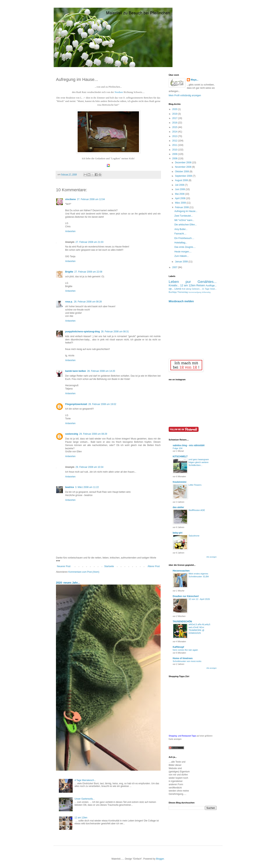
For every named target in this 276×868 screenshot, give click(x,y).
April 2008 (180, 198)
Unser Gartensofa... (85, 799)
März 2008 (181, 203)
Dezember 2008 (184, 163)
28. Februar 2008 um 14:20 (101, 371)
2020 (175, 109)
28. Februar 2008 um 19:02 (102, 404)
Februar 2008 (182, 207)
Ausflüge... (211, 286)
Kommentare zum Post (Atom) (84, 572)
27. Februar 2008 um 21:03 (89, 242)
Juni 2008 (180, 189)
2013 (175, 136)
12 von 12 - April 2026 (199, 599)
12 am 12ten (81, 818)
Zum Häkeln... (182, 256)
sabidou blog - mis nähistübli (189, 445)
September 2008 (184, 176)
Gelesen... (197, 289)
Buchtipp (173, 292)
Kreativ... (174, 285)
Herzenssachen (181, 571)
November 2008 (184, 167)
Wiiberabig (206, 292)
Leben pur (180, 282)
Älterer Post (154, 566)
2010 (175, 150)
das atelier (178, 507)
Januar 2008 (182, 262)
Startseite (109, 566)
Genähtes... (207, 282)
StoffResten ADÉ (197, 510)
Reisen (201, 285)
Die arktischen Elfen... (186, 225)
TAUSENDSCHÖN (182, 622)
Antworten (70, 231)
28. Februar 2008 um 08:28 (88, 302)
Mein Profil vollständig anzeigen (185, 95)
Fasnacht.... (180, 234)
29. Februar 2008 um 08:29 (93, 434)
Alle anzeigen (211, 557)
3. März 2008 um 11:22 (87, 487)
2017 (175, 118)
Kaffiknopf (178, 647)
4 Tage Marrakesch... (85, 780)
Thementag (183, 292)
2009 (175, 154)
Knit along (187, 289)
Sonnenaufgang (195, 292)
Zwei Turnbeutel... (184, 216)
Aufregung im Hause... (186, 211)
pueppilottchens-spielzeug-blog (83, 332)
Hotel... (213, 289)
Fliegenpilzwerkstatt (76, 404)
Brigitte (69, 272)
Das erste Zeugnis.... (185, 247)
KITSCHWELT (180, 457)
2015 (175, 127)
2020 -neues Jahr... (68, 583)
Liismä (178, 289)
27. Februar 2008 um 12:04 (91, 199)
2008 (175, 158)
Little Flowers (195, 485)
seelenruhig (72, 434)
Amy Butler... (181, 229)
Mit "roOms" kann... (184, 220)
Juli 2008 (180, 185)
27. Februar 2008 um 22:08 (88, 272)
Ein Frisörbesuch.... (184, 238)
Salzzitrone (194, 536)
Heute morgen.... (183, 252)
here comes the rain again (185, 650)
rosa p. (69, 302)
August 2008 (182, 180)
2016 (175, 123)
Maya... (195, 80)
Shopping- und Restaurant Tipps (182, 736)
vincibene (70, 199)
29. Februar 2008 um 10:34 (89, 467)
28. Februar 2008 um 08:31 (115, 332)
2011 (175, 145)
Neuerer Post (64, 566)
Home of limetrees (183, 658)
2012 (175, 141)
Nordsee (119, 92)
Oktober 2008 (182, 172)
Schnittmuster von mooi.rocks (187, 661)
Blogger (160, 859)
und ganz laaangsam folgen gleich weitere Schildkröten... (199, 462)
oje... (171, 289)
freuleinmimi (179, 482)
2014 (175, 132)
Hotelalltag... (181, 243)
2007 (175, 267)
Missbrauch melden (181, 301)
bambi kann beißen (76, 371)
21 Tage (206, 289)
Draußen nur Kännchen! (186, 596)
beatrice (70, 487)
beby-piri (178, 533)
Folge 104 (178, 448)
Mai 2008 (180, 194)
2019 (175, 114)
